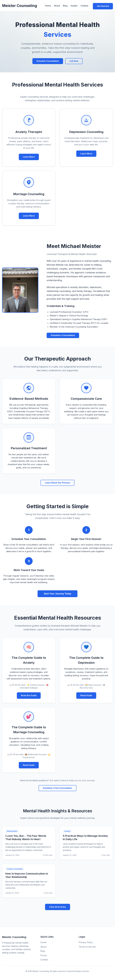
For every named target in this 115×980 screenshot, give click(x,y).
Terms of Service (87, 946)
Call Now (74, 60)
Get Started (103, 5)
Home (47, 5)
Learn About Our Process (57, 482)
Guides (73, 5)
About (56, 5)
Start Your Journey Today (58, 593)
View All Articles (58, 906)
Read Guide (86, 695)
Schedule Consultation (48, 60)
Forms (44, 954)
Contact (84, 5)
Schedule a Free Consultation (58, 787)
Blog (65, 5)
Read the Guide (29, 695)
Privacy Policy (86, 941)
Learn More (29, 156)
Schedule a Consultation (63, 334)
